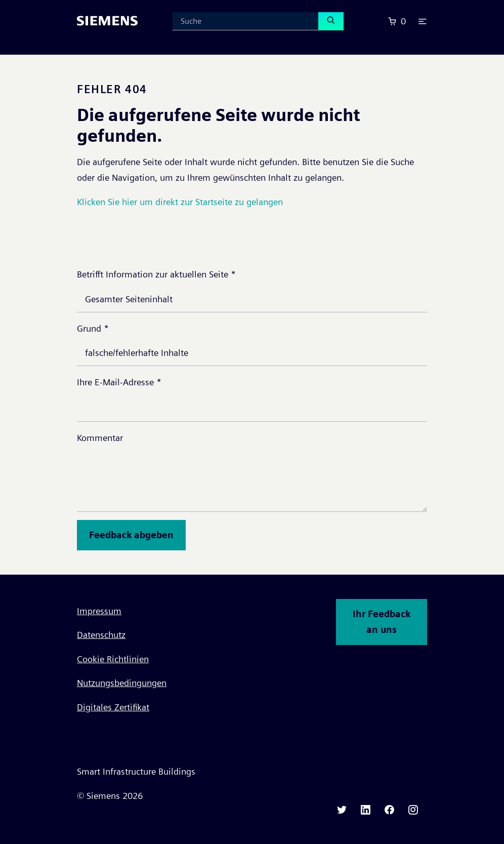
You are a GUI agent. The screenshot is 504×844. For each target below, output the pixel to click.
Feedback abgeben (131, 535)
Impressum (99, 611)
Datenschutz (101, 635)
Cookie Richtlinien (113, 659)
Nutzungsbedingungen (122, 683)
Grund (93, 328)
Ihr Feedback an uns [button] (382, 622)
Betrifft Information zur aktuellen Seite (156, 274)
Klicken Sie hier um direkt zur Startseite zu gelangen (180, 202)
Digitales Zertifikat (113, 707)
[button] (423, 21)
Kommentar (100, 438)
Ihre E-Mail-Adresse (119, 382)
